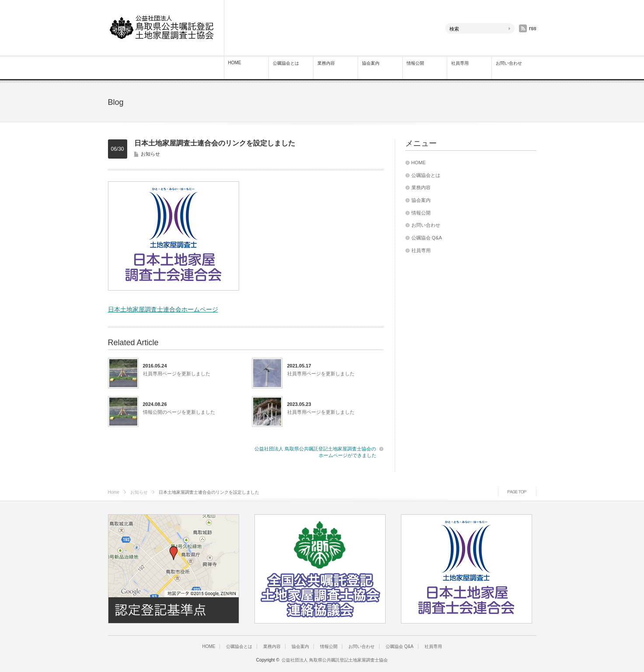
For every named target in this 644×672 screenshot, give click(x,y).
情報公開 (415, 63)
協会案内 (371, 63)
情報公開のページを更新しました (179, 412)
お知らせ (150, 154)
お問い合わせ (509, 63)
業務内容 (326, 63)
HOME (235, 63)
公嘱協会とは (286, 63)
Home (114, 492)
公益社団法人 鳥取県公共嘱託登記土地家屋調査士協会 (335, 660)
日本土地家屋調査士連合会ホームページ (163, 309)
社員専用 (460, 63)
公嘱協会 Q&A (427, 238)
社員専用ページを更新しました (177, 374)
